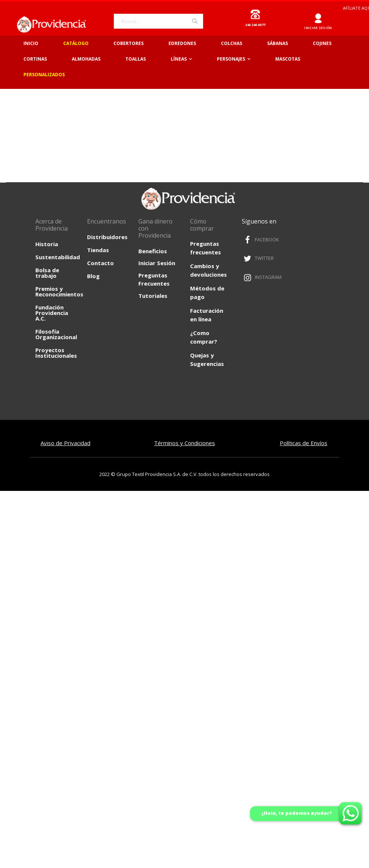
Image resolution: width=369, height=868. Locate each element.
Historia (47, 244)
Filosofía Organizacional (56, 334)
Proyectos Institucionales (56, 353)
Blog (93, 276)
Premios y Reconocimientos (59, 291)
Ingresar (318, 15)
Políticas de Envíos (304, 443)
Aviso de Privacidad (65, 443)
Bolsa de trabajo (47, 273)
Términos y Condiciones (184, 443)
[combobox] (158, 21)
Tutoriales (153, 296)
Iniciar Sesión (157, 263)
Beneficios (153, 251)
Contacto (100, 263)
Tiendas (98, 250)
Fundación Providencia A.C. (52, 313)
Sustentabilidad (58, 257)
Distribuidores (107, 237)
